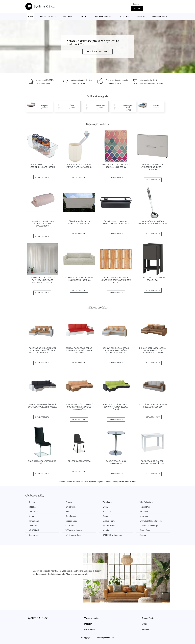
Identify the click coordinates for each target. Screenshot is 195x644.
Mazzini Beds (71, 521)
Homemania (34, 521)
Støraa (105, 516)
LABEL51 (33, 526)
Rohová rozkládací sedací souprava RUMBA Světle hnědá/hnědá (79, 407)
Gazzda (69, 502)
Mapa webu (89, 629)
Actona (143, 535)
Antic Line (107, 512)
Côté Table (70, 526)
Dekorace (68, 17)
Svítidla (140, 17)
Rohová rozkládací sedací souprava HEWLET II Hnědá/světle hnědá (153, 350)
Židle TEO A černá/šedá (79, 461)
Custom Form (109, 521)
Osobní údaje (148, 618)
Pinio (68, 512)
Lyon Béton (71, 507)
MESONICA (34, 530)
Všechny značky (92, 618)
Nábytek (124, 17)
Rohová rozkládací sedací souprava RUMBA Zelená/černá (116, 407)
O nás (145, 624)
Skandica (144, 512)
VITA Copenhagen (74, 530)
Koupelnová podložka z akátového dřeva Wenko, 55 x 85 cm (116, 280)
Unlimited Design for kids (151, 521)
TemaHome (145, 507)
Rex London (34, 535)
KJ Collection (34, 512)
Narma (31, 516)
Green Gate (145, 530)
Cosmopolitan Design (149, 526)
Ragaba (32, 507)
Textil (84, 17)
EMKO (105, 507)
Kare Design (71, 516)
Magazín (88, 624)
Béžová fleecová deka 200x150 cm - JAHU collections (42, 224)
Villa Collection (146, 502)
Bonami (32, 502)
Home (30, 17)
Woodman (107, 502)
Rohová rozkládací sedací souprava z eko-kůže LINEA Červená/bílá (79, 350)
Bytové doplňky (47, 17)
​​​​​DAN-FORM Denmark (112, 535)
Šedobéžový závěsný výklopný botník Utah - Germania (153, 167)
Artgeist (106, 530)
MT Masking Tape (73, 535)
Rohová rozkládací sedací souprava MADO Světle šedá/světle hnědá (116, 350)
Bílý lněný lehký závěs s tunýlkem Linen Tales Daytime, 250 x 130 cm (42, 280)
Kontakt (145, 629)
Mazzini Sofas (109, 526)
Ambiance (144, 516)
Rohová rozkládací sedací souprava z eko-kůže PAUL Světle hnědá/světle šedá (42, 350)
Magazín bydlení (160, 17)
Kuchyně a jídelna (103, 17)
